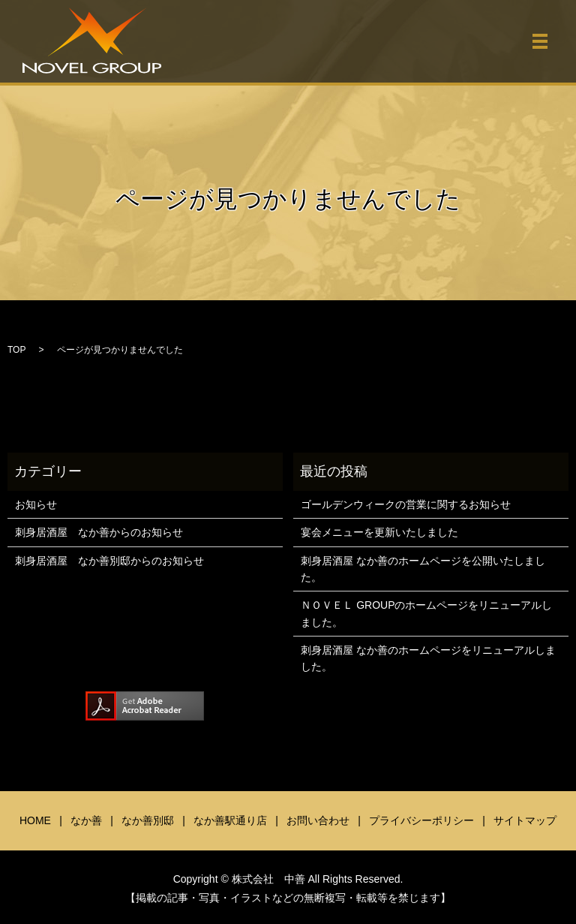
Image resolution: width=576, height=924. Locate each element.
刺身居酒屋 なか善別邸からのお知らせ (109, 561)
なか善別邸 (148, 820)
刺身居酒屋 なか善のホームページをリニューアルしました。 (428, 658)
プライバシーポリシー (421, 820)
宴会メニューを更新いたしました (379, 532)
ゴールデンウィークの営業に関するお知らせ (406, 504)
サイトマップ (525, 820)
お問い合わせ (318, 820)
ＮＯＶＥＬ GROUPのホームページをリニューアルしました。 (426, 613)
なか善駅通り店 (230, 820)
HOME (35, 820)
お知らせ (36, 504)
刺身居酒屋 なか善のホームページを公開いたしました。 (423, 569)
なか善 (86, 820)
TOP (16, 350)
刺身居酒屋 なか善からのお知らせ (99, 532)
